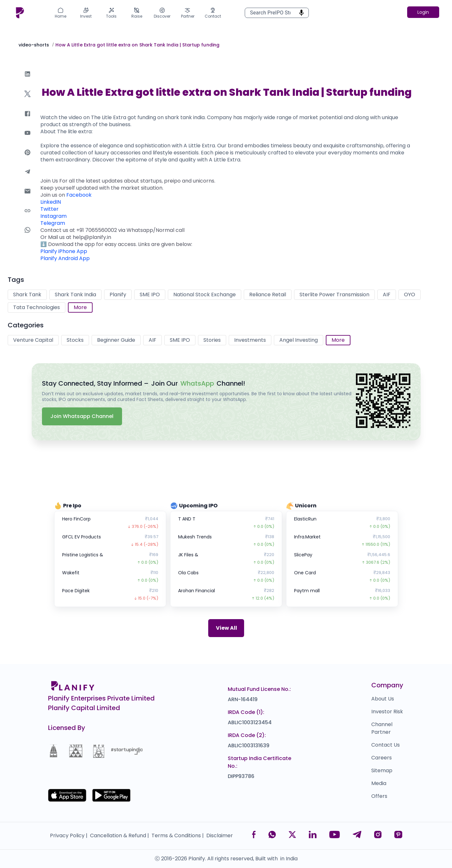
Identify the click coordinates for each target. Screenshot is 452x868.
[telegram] (28, 178)
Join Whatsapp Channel (82, 416)
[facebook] (28, 120)
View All (226, 628)
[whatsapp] (28, 236)
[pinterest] (28, 159)
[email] (28, 197)
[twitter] (28, 100)
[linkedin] (28, 80)
